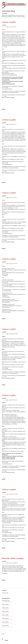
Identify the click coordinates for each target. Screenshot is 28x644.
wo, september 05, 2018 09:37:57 (13, 494)
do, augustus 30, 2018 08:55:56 (13, 563)
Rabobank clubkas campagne (13, 558)
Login (3, 634)
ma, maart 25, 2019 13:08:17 (13, 197)
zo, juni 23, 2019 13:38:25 (12, 27)
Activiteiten (4, 25)
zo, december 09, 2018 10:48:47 (13, 334)
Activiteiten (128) (5, 593)
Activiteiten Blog (8, 11)
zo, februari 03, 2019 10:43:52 (13, 264)
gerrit (7, 27)
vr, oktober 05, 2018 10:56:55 (13, 400)
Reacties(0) (4, 109)
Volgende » (7, 640)
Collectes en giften (9, 22)
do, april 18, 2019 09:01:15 (12, 124)
